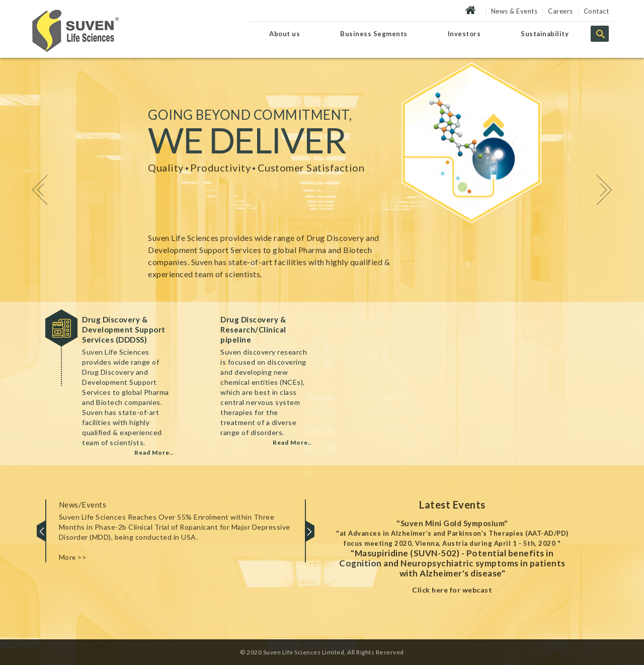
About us (285, 34)
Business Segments (374, 34)
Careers (560, 11)
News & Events (514, 11)
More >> (73, 557)
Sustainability (545, 34)
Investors (464, 34)
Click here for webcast (452, 590)
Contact (596, 11)
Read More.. (154, 452)
